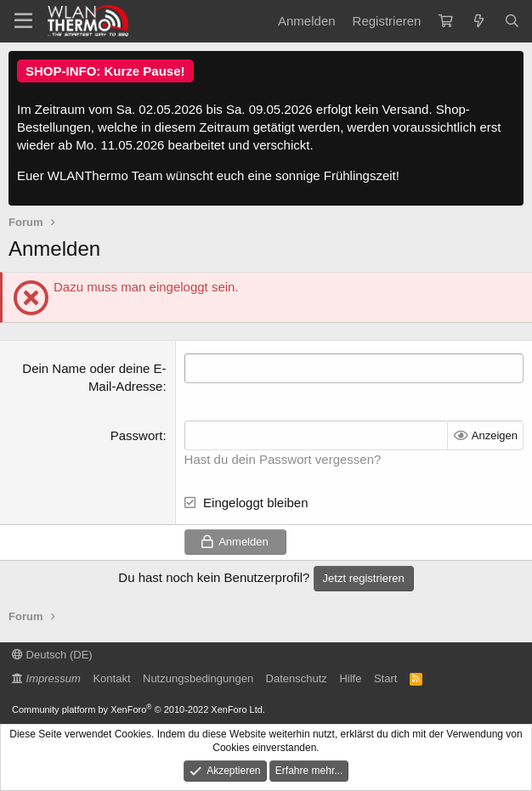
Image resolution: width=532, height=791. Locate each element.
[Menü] (23, 21)
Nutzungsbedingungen (198, 678)
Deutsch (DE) (52, 655)
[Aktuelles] (478, 21)
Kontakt (111, 678)
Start (385, 678)
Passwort (137, 435)
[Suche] (512, 21)
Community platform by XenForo (139, 709)
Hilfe (350, 678)
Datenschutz (297, 678)
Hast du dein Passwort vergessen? (283, 459)
